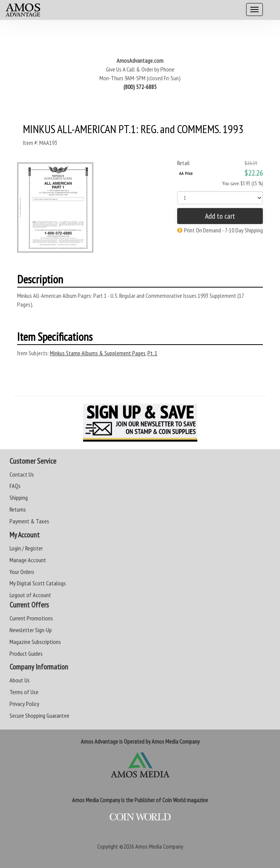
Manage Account (28, 560)
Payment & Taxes (29, 521)
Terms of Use (24, 692)
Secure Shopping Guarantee (39, 715)
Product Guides (26, 653)
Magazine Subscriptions (35, 642)
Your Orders (22, 572)
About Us (20, 680)
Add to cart (220, 216)
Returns (18, 509)
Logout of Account (30, 595)
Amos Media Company (159, 846)
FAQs (15, 486)
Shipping (19, 498)
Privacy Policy (24, 704)
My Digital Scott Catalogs (38, 583)
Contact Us (22, 474)
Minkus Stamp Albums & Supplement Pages (98, 353)
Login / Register (26, 548)
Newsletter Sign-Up (31, 630)
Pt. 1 (152, 353)
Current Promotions (31, 618)
